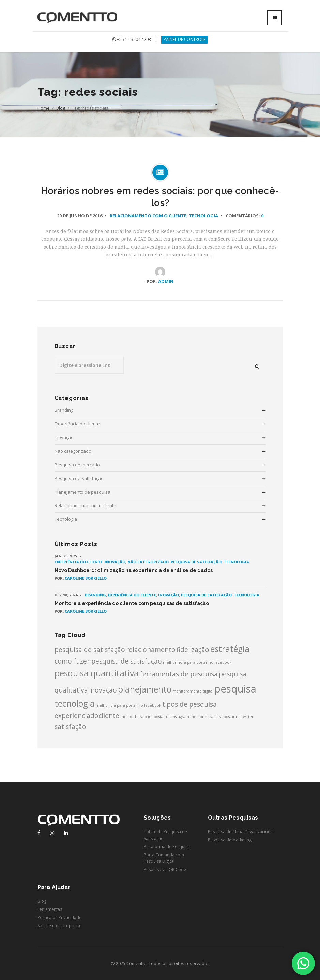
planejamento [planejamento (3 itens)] (145, 689)
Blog (61, 108)
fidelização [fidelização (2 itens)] (193, 650)
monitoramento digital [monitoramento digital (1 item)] (193, 691)
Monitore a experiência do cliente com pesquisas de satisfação (132, 603)
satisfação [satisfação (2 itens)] (70, 727)
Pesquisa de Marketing (230, 840)
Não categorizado (73, 451)
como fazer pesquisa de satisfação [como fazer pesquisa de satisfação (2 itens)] (108, 661)
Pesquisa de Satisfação (79, 478)
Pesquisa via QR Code (165, 869)
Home (43, 108)
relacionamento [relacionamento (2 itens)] (151, 650)
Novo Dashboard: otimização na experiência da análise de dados (134, 570)
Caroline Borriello (86, 578)
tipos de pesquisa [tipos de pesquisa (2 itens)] (189, 704)
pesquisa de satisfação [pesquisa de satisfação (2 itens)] (90, 650)
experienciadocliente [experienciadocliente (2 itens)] (87, 716)
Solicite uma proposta (59, 926)
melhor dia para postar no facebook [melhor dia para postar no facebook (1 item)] (128, 705)
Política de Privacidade (59, 917)
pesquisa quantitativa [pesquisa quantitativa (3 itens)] (97, 673)
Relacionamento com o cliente (148, 216)
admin (166, 281)
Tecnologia (203, 216)
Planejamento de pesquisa (82, 492)
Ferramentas (50, 909)
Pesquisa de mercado (77, 465)
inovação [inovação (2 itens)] (103, 690)
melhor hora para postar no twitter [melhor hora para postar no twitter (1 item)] (222, 717)
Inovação (64, 437)
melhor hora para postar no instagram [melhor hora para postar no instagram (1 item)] (155, 717)
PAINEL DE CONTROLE (185, 39)
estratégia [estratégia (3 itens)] (230, 649)
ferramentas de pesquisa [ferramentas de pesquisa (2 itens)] (179, 674)
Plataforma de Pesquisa (167, 847)
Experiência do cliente (77, 424)
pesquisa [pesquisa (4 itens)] (235, 689)
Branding (64, 410)
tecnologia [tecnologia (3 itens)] (75, 704)
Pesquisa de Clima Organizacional (241, 832)
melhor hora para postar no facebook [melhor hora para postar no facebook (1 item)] (197, 662)
